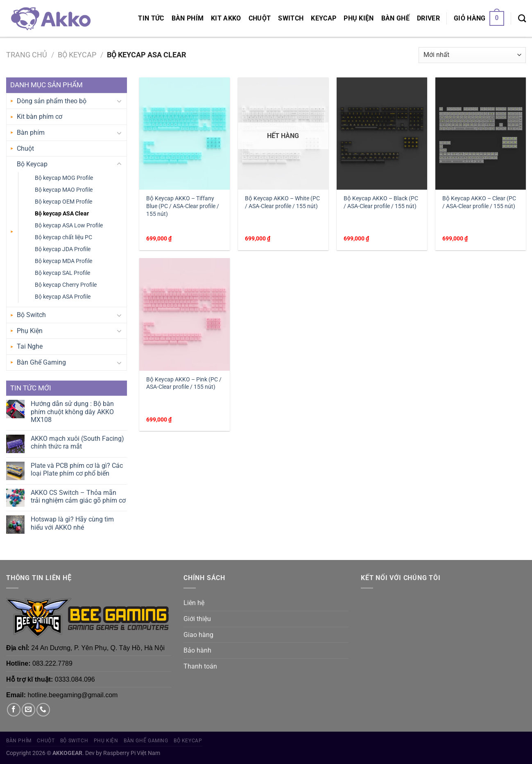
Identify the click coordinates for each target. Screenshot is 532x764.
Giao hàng (198, 635)
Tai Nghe (30, 346)
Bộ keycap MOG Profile (64, 178)
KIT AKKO (226, 18)
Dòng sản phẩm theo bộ (52, 101)
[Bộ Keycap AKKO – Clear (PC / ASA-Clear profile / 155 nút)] (481, 134)
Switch (291, 18)
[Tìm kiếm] (522, 18)
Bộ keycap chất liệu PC (63, 237)
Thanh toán (200, 666)
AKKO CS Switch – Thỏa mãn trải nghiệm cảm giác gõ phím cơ (78, 496)
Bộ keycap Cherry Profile (66, 285)
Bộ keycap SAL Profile (62, 273)
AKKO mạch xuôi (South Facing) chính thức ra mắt (77, 442)
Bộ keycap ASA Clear (62, 214)
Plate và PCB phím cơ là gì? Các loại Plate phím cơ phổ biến (77, 469)
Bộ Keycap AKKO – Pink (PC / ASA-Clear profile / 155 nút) (184, 383)
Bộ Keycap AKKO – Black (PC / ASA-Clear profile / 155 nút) (381, 202)
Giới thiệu (197, 619)
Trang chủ (27, 55)
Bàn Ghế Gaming (41, 362)
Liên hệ (194, 603)
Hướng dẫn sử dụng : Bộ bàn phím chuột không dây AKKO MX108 (72, 411)
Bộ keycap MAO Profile (64, 190)
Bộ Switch (31, 315)
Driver (428, 18)
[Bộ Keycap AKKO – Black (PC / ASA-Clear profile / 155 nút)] (382, 134)
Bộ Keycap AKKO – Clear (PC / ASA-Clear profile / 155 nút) (479, 202)
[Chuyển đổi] (119, 101)
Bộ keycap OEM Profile (63, 202)
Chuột (260, 18)
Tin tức (151, 18)
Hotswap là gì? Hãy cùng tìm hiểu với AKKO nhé (72, 523)
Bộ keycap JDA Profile (63, 249)
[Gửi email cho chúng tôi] (28, 710)
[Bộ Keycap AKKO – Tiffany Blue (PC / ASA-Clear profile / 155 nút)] (185, 134)
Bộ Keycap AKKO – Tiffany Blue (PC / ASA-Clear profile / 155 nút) (183, 206)
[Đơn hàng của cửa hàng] (472, 55)
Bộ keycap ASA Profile (63, 297)
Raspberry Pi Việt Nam (132, 753)
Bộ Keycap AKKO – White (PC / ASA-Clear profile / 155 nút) (282, 202)
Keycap (324, 18)
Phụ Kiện (359, 18)
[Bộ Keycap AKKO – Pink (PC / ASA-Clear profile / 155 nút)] (185, 314)
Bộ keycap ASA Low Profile (69, 226)
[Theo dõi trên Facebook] (14, 710)
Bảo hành (197, 650)
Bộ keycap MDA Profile (63, 261)
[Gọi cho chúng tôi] (43, 710)
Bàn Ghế (395, 18)
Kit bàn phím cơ (40, 117)
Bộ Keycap (77, 55)
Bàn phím (188, 18)
